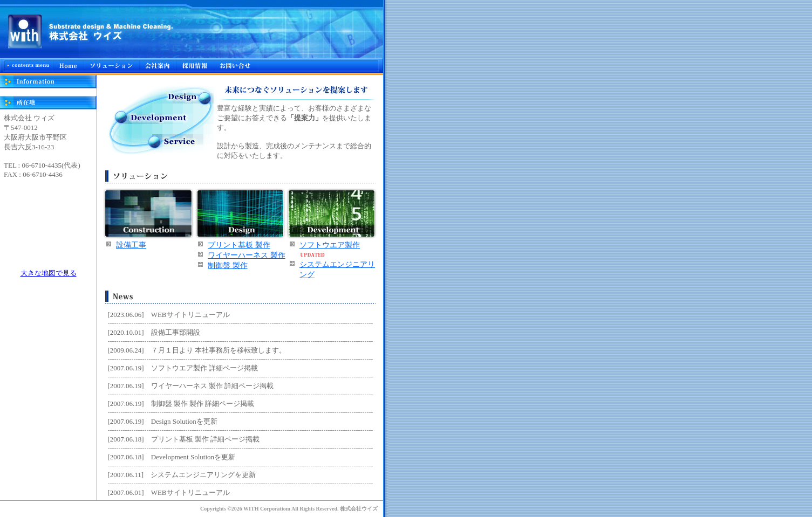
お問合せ (235, 66)
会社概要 (158, 66)
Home (68, 66)
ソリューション (111, 66)
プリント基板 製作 (239, 245)
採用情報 (195, 66)
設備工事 (131, 245)
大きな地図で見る (49, 273)
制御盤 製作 (228, 265)
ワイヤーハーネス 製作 (247, 255)
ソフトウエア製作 (330, 245)
